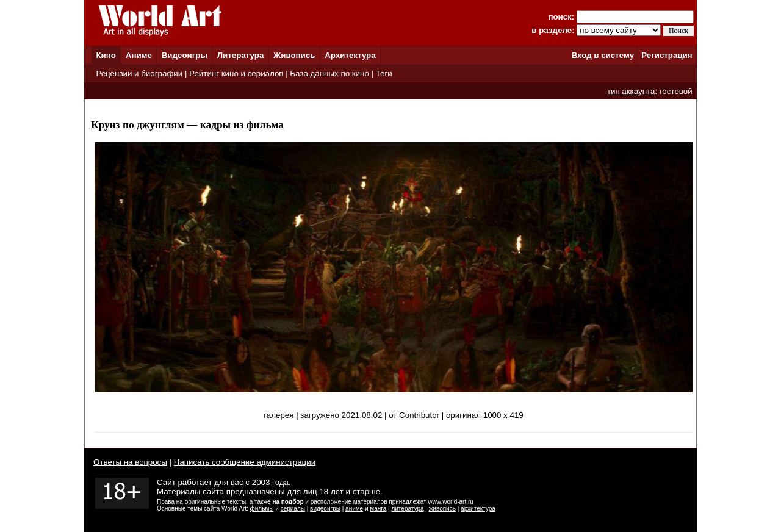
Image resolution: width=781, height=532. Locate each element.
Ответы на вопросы (130, 462)
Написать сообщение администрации (245, 462)
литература (407, 509)
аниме (354, 509)
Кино (106, 55)
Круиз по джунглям (138, 125)
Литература (241, 55)
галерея (279, 415)
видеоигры (325, 509)
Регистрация (667, 55)
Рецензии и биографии (139, 74)
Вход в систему (603, 55)
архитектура (478, 509)
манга (378, 509)
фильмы (262, 509)
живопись (442, 509)
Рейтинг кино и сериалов (236, 74)
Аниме (139, 55)
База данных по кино (329, 74)
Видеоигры (185, 55)
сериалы (293, 509)
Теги (384, 74)
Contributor (419, 415)
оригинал (463, 415)
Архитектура (350, 55)
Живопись (294, 55)
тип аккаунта (631, 91)
